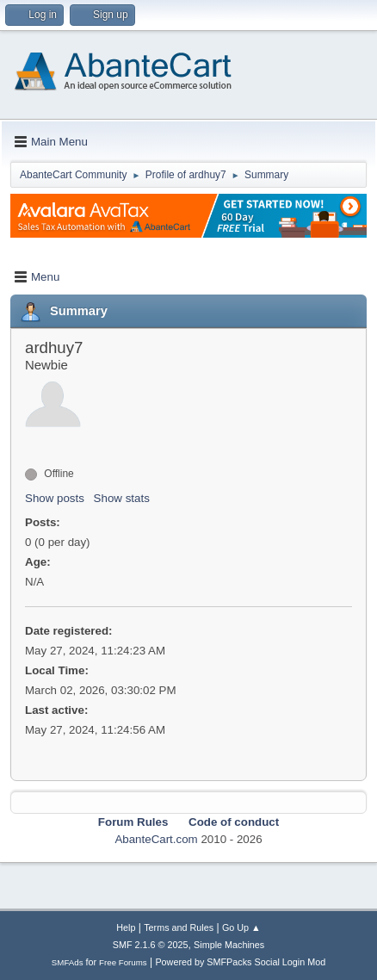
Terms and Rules (179, 927)
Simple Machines (229, 945)
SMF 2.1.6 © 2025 (151, 945)
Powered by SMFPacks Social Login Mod (240, 962)
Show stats (122, 498)
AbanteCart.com (156, 839)
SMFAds (68, 962)
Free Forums (123, 962)
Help (126, 927)
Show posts (55, 498)
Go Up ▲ (241, 927)
